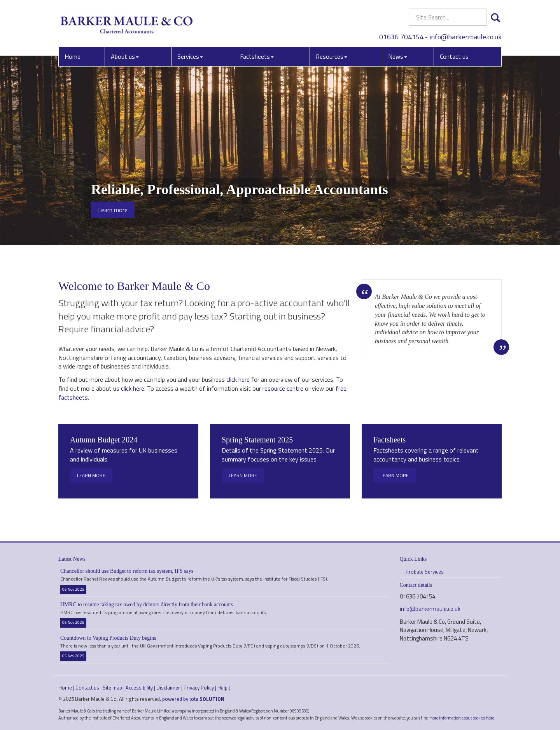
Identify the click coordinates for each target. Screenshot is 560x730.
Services (190, 56)
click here (238, 379)
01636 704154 (401, 37)
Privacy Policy (199, 688)
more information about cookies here (462, 718)
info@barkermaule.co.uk (465, 37)
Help (222, 688)
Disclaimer (168, 688)
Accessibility (139, 688)
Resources (332, 56)
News (398, 56)
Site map (112, 688)
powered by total (193, 699)
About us (125, 56)
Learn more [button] (113, 210)
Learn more (91, 475)
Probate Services (425, 572)
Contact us (454, 56)
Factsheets (257, 56)
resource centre (283, 388)
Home (73, 56)
